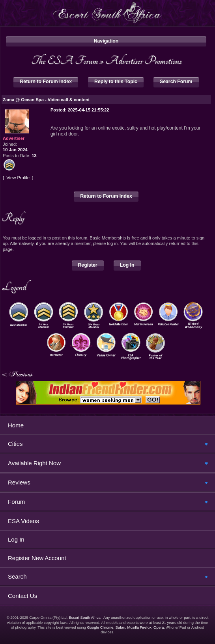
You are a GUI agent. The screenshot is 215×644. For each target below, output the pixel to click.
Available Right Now (34, 463)
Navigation (106, 41)
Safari (121, 627)
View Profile (18, 178)
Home (16, 425)
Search (17, 576)
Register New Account (37, 558)
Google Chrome (100, 627)
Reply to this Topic (116, 82)
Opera (159, 627)
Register (88, 265)
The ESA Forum (64, 60)
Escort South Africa (85, 617)
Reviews (19, 482)
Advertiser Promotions (143, 60)
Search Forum (176, 82)
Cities (15, 444)
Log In (127, 265)
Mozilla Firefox (139, 627)
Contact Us (22, 596)
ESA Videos (23, 521)
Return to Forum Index (46, 82)
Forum (16, 502)
